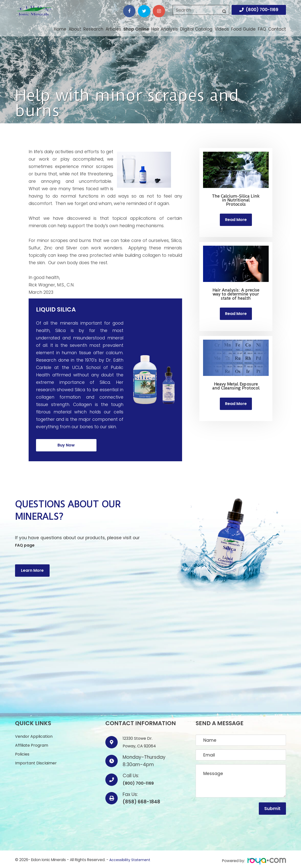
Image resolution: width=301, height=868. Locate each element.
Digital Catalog (196, 29)
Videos (222, 29)
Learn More (32, 557)
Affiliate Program (33, 741)
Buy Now (66, 443)
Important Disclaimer (38, 759)
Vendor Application (35, 732)
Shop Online (136, 29)
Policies (23, 750)
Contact (277, 29)
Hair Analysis (165, 29)
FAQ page (26, 540)
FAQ (262, 29)
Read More (236, 220)
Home (60, 29)
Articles (113, 29)
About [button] (75, 29)
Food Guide (243, 29)
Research (93, 29)
